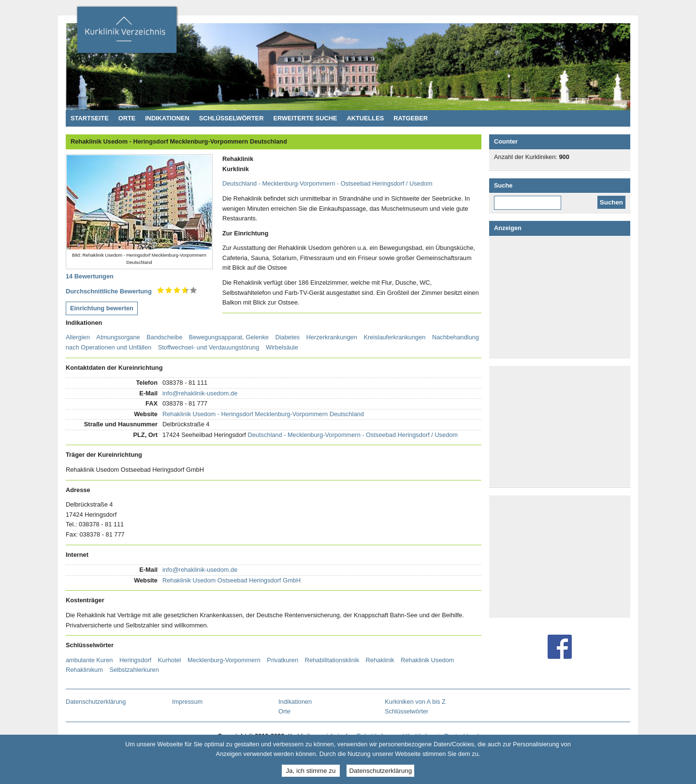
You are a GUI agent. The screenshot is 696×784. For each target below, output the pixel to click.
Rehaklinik (380, 660)
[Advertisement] (562, 297)
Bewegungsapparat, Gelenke (229, 337)
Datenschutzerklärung (380, 771)
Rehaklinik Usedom (427, 660)
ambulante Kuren (89, 660)
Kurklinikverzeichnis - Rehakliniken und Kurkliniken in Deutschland (127, 33)
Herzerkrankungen (332, 337)
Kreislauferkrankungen (394, 337)
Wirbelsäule (282, 347)
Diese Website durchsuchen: (532, 199)
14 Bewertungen (90, 276)
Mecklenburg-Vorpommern (224, 660)
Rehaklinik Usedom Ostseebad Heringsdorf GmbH (232, 580)
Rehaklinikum (84, 670)
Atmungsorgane (118, 337)
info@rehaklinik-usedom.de (200, 393)
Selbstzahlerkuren (134, 670)
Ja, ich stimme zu (311, 771)
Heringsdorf (135, 660)
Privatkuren (283, 660)
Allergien (78, 337)
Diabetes (287, 337)
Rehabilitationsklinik (332, 660)
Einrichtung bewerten (102, 308)
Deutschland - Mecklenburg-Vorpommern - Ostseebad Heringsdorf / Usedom (327, 183)
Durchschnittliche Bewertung (109, 291)
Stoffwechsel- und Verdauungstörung (209, 347)
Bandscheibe (164, 337)
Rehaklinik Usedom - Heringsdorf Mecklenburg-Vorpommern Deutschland (263, 414)
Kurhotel (170, 660)
